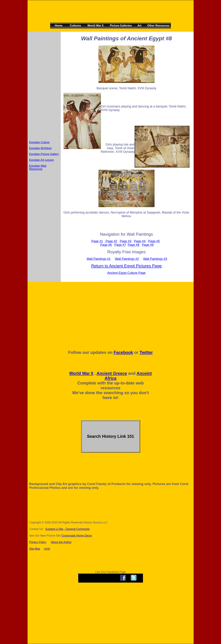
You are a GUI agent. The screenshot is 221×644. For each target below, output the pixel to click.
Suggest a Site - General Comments (67, 529)
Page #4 (140, 241)
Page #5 (154, 241)
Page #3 (126, 241)
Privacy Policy (38, 542)
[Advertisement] (110, 14)
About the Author (61, 542)
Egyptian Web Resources (38, 167)
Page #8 (134, 245)
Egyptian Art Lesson (42, 160)
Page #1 (97, 241)
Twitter (146, 352)
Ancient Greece (112, 373)
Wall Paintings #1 (98, 259)
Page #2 (111, 241)
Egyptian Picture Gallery (44, 154)
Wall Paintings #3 (155, 259)
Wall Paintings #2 (127, 259)
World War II (81, 373)
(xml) (47, 549)
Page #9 (148, 245)
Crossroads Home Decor (77, 536)
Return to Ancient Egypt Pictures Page (126, 266)
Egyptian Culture (39, 142)
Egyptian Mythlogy (41, 148)
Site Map (35, 549)
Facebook (123, 352)
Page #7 (120, 245)
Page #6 (106, 245)
